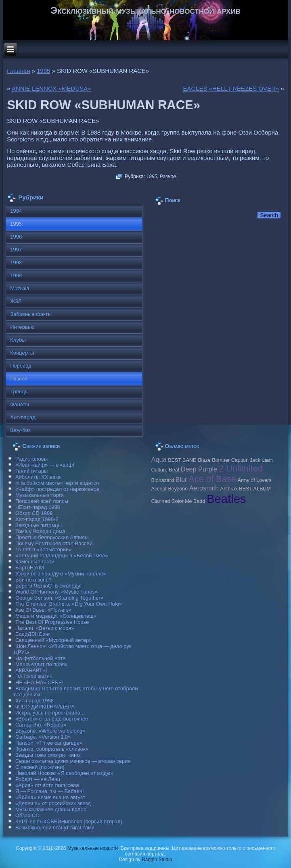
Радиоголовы (31, 459)
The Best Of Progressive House (52, 622)
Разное (168, 177)
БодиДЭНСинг (33, 634)
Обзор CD (27, 815)
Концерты (22, 353)
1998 (16, 263)
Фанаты (20, 404)
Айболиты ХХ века (38, 477)
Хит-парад (23, 417)
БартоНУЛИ (30, 568)
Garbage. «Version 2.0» (43, 737)
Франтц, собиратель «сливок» (52, 749)
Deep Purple (199, 469)
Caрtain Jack (246, 460)
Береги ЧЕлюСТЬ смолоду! (48, 586)
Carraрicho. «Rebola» (41, 725)
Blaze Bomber (214, 460)
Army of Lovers (255, 480)
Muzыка (20, 288)
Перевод (21, 366)
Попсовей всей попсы (42, 501)
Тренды (19, 391)
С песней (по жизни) (40, 767)
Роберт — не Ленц (38, 779)
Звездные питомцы (39, 525)
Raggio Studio (157, 860)
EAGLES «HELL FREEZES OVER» (231, 88)
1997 (16, 250)
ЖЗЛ (16, 301)
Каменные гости (35, 562)
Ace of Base (212, 479)
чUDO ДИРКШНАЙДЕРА (45, 707)
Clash (267, 460)
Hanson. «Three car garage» (49, 743)
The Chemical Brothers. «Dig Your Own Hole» (69, 604)
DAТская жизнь (34, 676)
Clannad (161, 501)
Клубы (18, 340)
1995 (43, 71)
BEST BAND (182, 460)
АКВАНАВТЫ (31, 670)
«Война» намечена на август (50, 797)
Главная (18, 71)
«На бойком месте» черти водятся (57, 483)
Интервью (22, 327)
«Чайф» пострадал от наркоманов (57, 489)
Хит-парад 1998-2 (37, 519)
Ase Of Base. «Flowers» (43, 610)
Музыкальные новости (93, 848)
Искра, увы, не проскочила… (50, 713)
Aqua (159, 459)
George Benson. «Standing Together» (59, 598)
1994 (16, 211)
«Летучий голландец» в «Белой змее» (62, 555)
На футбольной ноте (40, 658)
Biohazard (163, 480)
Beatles (226, 499)
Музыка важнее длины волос (51, 809)
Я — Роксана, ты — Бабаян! (50, 791)
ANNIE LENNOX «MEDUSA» (51, 88)
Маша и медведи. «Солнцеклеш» (56, 616)
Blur (181, 480)
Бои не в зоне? (33, 580)
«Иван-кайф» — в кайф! (45, 465)
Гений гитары (31, 471)
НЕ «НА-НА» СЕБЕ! (39, 682)
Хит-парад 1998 (35, 701)
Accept (159, 489)
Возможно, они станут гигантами (55, 828)
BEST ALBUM (255, 489)
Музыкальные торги (40, 495)
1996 (16, 237)
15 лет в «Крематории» (44, 549)
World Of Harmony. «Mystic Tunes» (57, 592)
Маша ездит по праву (41, 664)
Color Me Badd (188, 501)
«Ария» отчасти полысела (47, 785)
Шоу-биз (20, 430)
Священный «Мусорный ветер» (54, 640)
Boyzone (178, 489)
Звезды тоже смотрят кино (48, 755)
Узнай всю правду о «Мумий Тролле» (61, 574)
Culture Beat (165, 470)
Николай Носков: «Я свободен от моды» (64, 773)
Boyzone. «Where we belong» (50, 731)
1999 (16, 275)
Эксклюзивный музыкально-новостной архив (145, 10)
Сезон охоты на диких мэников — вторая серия (73, 761)
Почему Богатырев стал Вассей (54, 543)
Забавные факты (31, 314)
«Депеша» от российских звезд (53, 803)
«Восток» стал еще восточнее (52, 719)
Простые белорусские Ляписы (52, 537)
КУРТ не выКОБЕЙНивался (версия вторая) (69, 821)
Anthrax (229, 489)
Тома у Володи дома (40, 531)
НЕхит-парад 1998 (38, 507)
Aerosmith (204, 488)
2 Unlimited (241, 468)
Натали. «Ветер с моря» (45, 628)
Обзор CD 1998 (34, 513)
